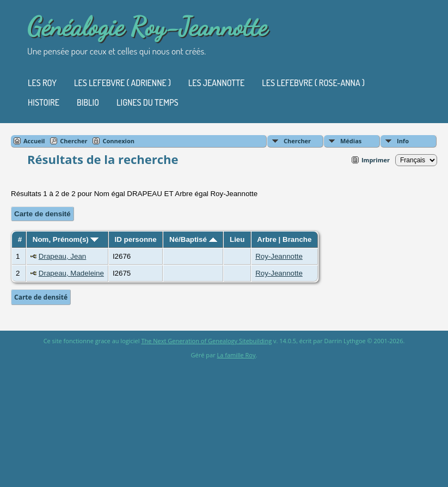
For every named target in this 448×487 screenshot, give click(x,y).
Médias (351, 141)
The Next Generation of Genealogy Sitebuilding (206, 341)
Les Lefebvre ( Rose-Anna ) (313, 83)
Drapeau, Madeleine (71, 273)
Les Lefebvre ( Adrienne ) (122, 83)
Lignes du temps (148, 102)
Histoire (44, 102)
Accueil (34, 141)
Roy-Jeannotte (279, 256)
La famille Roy (237, 355)
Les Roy (42, 83)
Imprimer (376, 160)
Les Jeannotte (216, 83)
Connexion (118, 141)
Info (403, 141)
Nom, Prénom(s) (66, 239)
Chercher (297, 141)
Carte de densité (42, 214)
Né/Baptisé (193, 239)
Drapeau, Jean (62, 256)
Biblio (88, 102)
